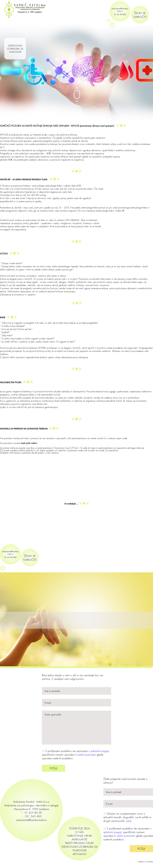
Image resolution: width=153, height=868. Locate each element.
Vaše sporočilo (76, 728)
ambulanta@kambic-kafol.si (120, 10)
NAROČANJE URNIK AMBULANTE (79, 837)
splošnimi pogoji (100, 751)
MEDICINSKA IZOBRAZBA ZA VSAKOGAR (15, 49)
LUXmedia (149, 862)
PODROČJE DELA (79, 828)
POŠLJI (53, 768)
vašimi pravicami (87, 755)
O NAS (79, 832)
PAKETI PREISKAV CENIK (79, 843)
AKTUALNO (80, 854)
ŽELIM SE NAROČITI (140, 15)
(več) (129, 821)
